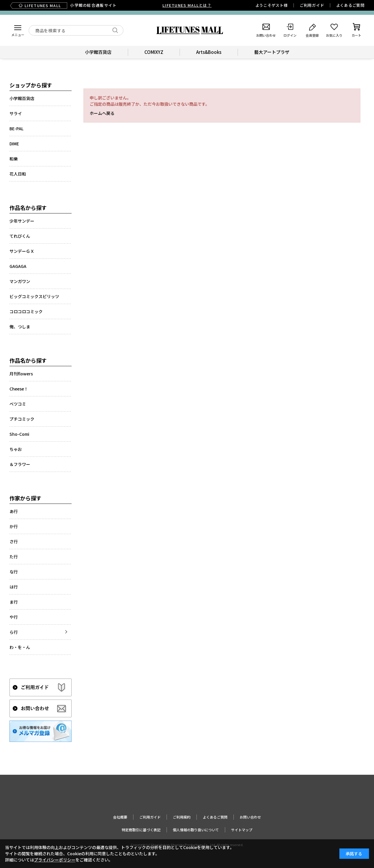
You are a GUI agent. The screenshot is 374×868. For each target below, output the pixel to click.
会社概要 (120, 817)
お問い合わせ (250, 817)
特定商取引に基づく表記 (141, 830)
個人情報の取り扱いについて (196, 830)
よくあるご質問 (350, 5)
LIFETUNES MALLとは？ (187, 5)
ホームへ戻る (102, 113)
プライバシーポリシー (55, 860)
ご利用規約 (182, 817)
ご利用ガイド (312, 5)
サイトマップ (242, 830)
